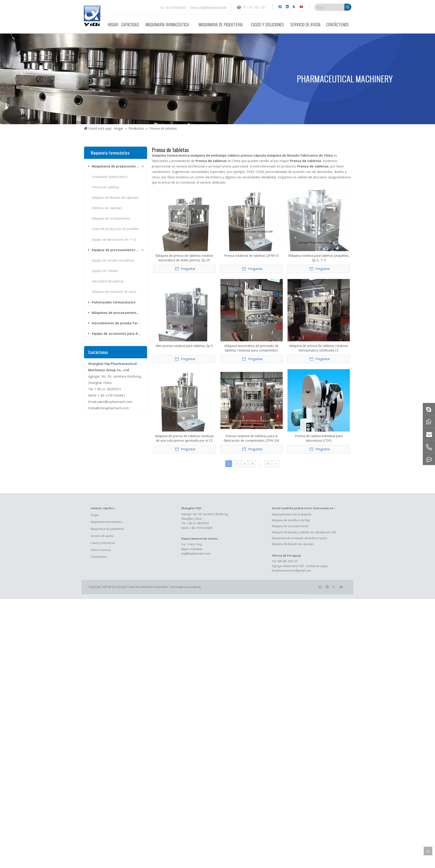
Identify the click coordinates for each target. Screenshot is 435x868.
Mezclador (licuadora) (108, 281)
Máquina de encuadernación (290, 526)
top (428, 851)
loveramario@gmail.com (295, 571)
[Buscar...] (330, 7)
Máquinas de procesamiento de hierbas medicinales (118, 313)
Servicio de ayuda (102, 536)
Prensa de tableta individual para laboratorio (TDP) (319, 438)
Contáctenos (99, 557)
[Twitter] (295, 7)
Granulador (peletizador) (110, 177)
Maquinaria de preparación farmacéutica (118, 166)
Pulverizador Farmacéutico (114, 302)
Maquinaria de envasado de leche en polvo (300, 538)
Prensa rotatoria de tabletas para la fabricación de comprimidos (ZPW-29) (251, 438)
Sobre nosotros (101, 550)
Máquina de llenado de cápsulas (115, 198)
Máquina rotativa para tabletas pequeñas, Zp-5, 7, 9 (319, 258)
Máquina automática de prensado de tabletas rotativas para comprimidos (251, 348)
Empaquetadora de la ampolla (292, 514)
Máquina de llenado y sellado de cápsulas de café (304, 532)
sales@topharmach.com (115, 402)
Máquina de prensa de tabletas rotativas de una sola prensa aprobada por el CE (184, 438)
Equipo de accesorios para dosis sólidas (118, 333)
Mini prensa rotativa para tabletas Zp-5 (184, 346)
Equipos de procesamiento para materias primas (118, 250)
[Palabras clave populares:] (348, 7)
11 (268, 464)
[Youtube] (302, 7)
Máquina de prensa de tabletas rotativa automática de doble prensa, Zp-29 (184, 258)
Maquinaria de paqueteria (107, 529)
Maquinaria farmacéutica (107, 522)
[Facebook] (281, 7)
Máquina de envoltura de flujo (291, 520)
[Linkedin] (288, 7)
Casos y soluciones (103, 543)
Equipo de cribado (105, 271)
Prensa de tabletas (105, 187)
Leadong (195, 587)
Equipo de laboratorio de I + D (114, 239)
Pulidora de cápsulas (107, 208)
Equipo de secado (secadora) (113, 260)
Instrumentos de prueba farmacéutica (118, 323)
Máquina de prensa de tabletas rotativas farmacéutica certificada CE (319, 348)
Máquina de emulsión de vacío (114, 292)
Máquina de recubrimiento (111, 218)
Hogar (95, 515)
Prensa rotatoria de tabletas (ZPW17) (251, 256)
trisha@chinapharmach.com (109, 408)
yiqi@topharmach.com (213, 7)
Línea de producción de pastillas (115, 229)
